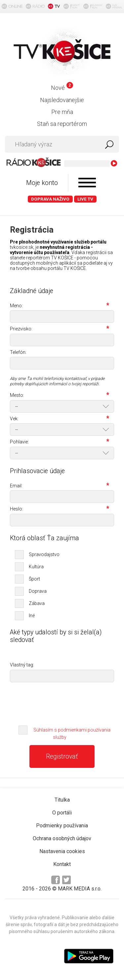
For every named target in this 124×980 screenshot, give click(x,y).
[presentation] (62, 702)
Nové (62, 88)
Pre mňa (62, 112)
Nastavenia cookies (62, 851)
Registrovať (62, 756)
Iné (32, 616)
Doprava (38, 591)
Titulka (62, 800)
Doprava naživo (50, 199)
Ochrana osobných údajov (62, 838)
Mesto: (60, 396)
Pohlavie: (60, 442)
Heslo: (60, 509)
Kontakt (62, 864)
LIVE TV (85, 199)
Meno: (60, 306)
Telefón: (18, 352)
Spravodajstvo (44, 554)
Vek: (60, 419)
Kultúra (36, 567)
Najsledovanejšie (62, 100)
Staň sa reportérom (62, 124)
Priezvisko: (60, 329)
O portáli (62, 813)
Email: (60, 486)
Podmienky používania (62, 826)
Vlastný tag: (22, 665)
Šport (34, 579)
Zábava (37, 603)
